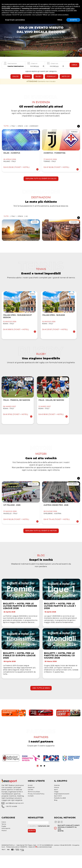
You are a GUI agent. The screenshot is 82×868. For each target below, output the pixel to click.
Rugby (38, 79)
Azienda (57, 798)
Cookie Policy (40, 806)
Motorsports (6, 841)
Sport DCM (58, 809)
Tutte (6, 130)
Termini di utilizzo (34, 804)
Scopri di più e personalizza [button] (15, 20)
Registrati (31, 800)
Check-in (34, 67)
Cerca (74, 68)
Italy (13, 130)
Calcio (16, 79)
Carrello (31, 802)
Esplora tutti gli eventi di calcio (41, 183)
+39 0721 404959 (11, 819)
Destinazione (12, 67)
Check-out (55, 67)
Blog (56, 813)
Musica (57, 800)
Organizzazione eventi (62, 806)
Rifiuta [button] (60, 20)
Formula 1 (52, 79)
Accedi (30, 798)
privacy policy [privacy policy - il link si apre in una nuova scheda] (6, 6)
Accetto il (39, 839)
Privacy (30, 806)
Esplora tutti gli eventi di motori (41, 539)
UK (27, 130)
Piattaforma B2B (60, 811)
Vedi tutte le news (41, 700)
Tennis (27, 79)
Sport (56, 802)
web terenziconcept (45, 860)
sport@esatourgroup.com (15, 816)
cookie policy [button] (70, 8)
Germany (34, 130)
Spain (20, 130)
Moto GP (66, 79)
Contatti (31, 809)
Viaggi (56, 804)
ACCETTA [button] (73, 20)
